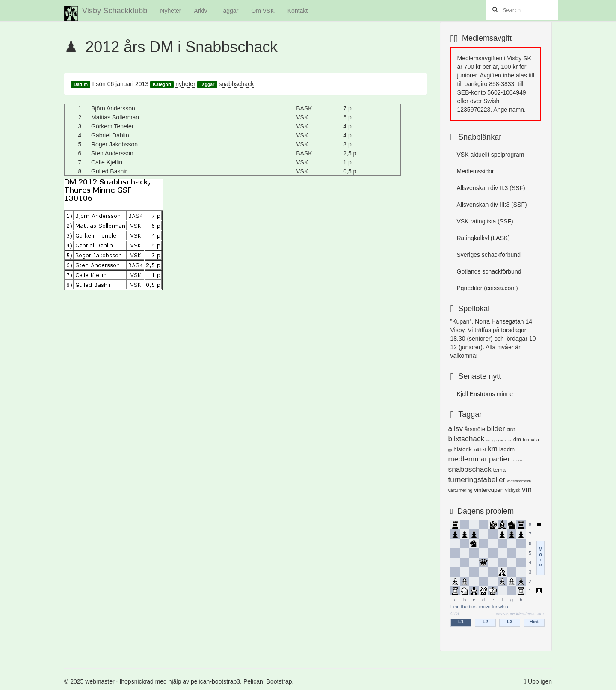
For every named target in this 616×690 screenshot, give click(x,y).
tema (500, 470)
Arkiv (200, 11)
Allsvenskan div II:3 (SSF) (491, 188)
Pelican (253, 681)
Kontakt (298, 11)
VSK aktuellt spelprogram (491, 155)
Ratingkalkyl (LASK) (484, 238)
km (493, 449)
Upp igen (540, 681)
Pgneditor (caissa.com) (487, 288)
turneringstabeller (477, 479)
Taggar (229, 11)
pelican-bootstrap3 (215, 681)
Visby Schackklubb (106, 13)
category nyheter (499, 440)
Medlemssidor (475, 171)
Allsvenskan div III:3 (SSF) (492, 205)
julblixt (480, 449)
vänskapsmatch (519, 481)
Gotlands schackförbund (489, 271)
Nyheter (170, 11)
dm (517, 439)
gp (450, 450)
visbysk (513, 490)
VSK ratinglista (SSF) (485, 221)
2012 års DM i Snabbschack (181, 47)
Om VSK (263, 11)
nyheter (185, 84)
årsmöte (475, 429)
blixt (511, 429)
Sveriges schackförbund (489, 255)
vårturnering (461, 490)
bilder (496, 428)
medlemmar (468, 459)
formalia (531, 440)
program (518, 460)
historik (462, 449)
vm (527, 489)
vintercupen (489, 490)
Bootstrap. (280, 681)
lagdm (507, 449)
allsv (456, 428)
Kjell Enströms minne (485, 394)
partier (499, 459)
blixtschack (466, 439)
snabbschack (236, 84)
